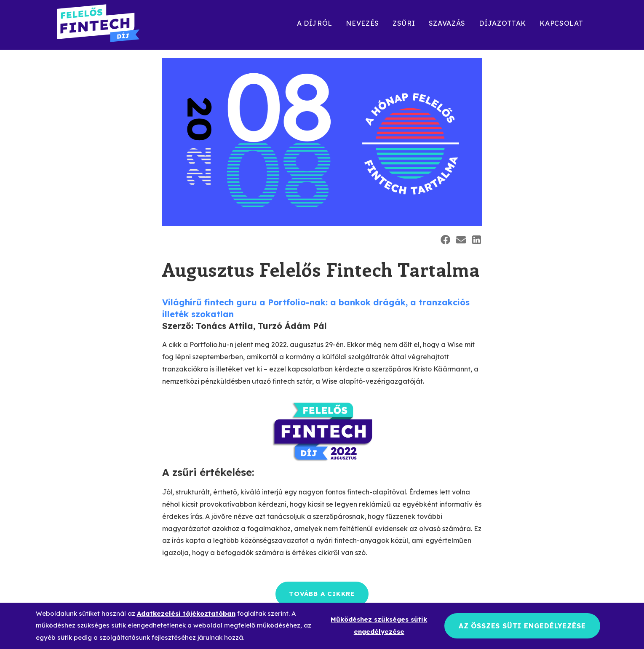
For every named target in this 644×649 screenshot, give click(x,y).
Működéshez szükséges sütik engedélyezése (379, 625)
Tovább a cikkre (322, 594)
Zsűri (404, 23)
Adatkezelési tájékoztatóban (186, 613)
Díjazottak (502, 23)
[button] (445, 240)
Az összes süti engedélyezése (522, 626)
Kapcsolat (561, 23)
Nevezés (362, 23)
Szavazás (447, 23)
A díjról (315, 23)
